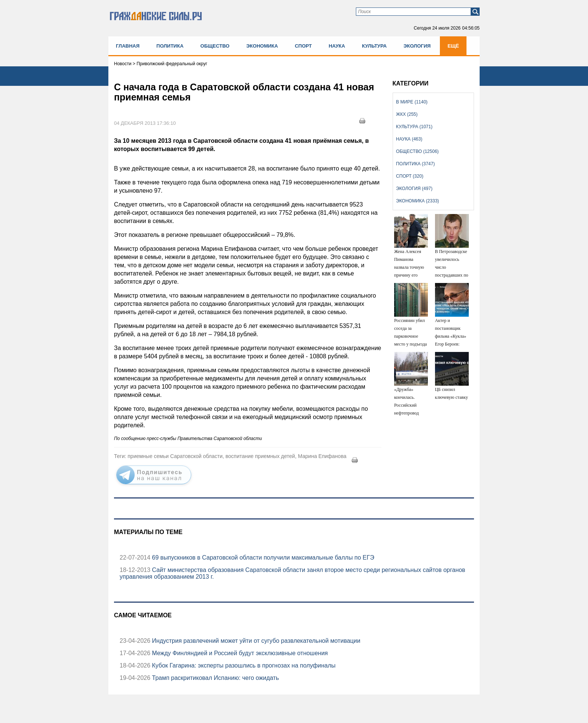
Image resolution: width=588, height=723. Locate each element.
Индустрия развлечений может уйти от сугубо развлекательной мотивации (255, 641)
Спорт (303, 46)
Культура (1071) (414, 127)
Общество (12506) (417, 151)
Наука (337, 46)
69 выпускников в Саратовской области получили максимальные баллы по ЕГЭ (262, 558)
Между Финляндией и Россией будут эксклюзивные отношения (239, 653)
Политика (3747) (415, 164)
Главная (128, 46)
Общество (215, 46)
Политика (170, 46)
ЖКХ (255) (407, 114)
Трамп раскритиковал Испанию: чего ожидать (215, 678)
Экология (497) (414, 189)
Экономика (262, 46)
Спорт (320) (410, 176)
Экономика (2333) (417, 201)
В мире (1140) (412, 102)
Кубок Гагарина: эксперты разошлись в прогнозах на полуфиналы (243, 665)
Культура (374, 46)
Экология (417, 46)
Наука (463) (409, 139)
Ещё (453, 46)
